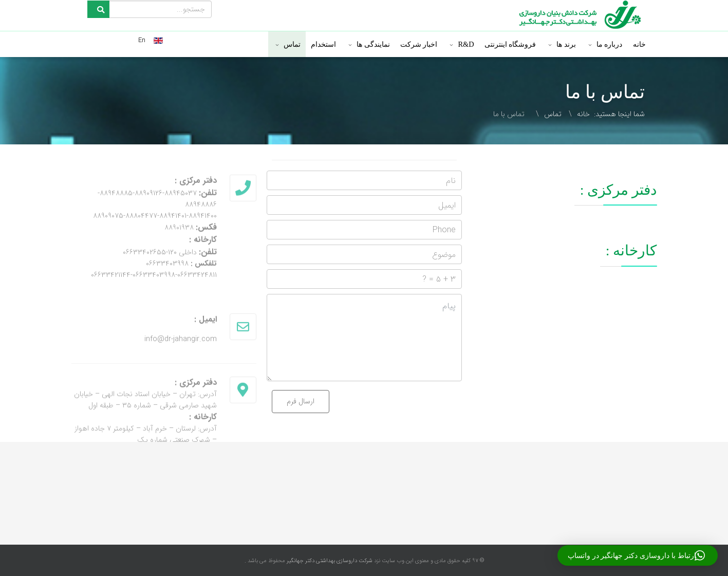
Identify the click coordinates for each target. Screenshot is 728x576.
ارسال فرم (301, 402)
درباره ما (610, 44)
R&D (466, 44)
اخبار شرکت (419, 44)
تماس (292, 44)
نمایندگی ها (373, 44)
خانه (639, 44)
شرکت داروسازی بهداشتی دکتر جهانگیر (329, 561)
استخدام (323, 44)
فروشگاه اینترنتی (510, 44)
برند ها (566, 44)
